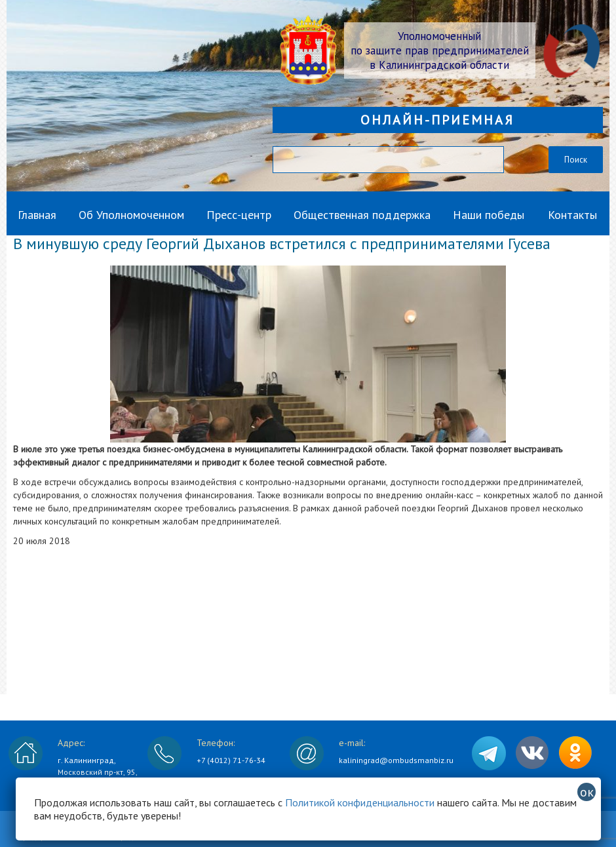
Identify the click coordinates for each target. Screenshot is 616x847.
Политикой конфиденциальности (360, 802)
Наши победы (489, 215)
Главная (37, 215)
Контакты (572, 215)
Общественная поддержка (362, 215)
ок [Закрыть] (587, 792)
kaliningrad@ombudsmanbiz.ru (396, 760)
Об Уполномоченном (131, 215)
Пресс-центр (239, 215)
